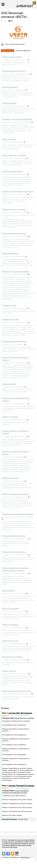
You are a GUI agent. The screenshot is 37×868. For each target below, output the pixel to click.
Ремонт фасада (9, 590)
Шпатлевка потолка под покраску (17, 691)
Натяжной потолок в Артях (14, 71)
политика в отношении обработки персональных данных (18, 844)
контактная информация (10, 847)
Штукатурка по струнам (12, 657)
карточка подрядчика (23, 50)
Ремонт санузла (9, 671)
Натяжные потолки (10, 319)
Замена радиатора (10, 417)
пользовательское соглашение (19, 843)
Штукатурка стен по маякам (14, 155)
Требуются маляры (10, 625)
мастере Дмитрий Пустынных (21, 786)
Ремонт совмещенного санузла (16, 494)
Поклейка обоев (9, 103)
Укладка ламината (10, 87)
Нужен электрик (9, 139)
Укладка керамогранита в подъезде (18, 191)
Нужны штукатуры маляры (14, 536)
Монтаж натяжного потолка (14, 233)
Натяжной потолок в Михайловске (17, 119)
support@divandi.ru (25, 857)
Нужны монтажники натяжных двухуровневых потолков (15, 569)
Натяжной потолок (10, 253)
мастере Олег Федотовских (20, 713)
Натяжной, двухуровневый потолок (18, 514)
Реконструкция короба (12, 57)
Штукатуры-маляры (11, 609)
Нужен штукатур (9, 384)
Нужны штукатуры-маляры (14, 552)
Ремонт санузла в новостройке (15, 271)
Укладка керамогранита (12, 171)
